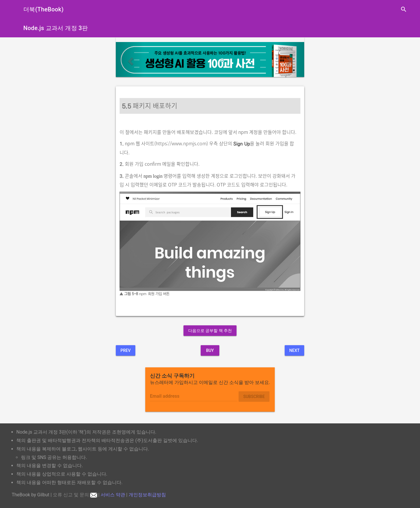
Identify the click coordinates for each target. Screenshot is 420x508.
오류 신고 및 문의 (75, 495)
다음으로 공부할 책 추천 (210, 331)
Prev (126, 350)
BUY (210, 350)
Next (294, 350)
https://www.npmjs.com (181, 143)
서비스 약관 (113, 495)
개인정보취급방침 (147, 495)
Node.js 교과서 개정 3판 (56, 28)
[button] (130, 60)
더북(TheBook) (43, 9)
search (404, 9)
